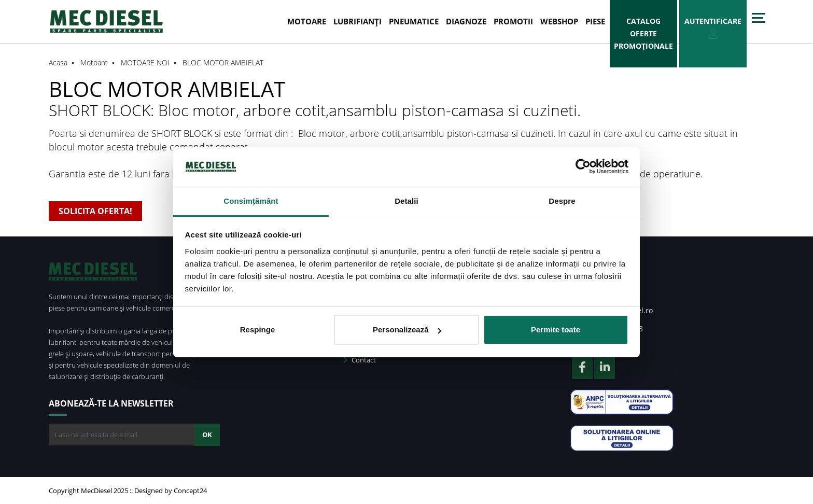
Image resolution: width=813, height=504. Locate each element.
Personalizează (407, 330)
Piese (595, 21)
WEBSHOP (559, 21)
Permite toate (556, 330)
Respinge (258, 330)
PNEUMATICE (414, 21)
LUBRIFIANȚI (358, 21)
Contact (360, 360)
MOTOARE (307, 21)
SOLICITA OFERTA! (95, 211)
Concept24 (190, 491)
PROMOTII (513, 21)
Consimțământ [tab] (251, 201)
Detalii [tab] (406, 201)
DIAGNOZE (466, 21)
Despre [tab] (562, 201)
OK (207, 435)
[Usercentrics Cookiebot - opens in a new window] (583, 166)
